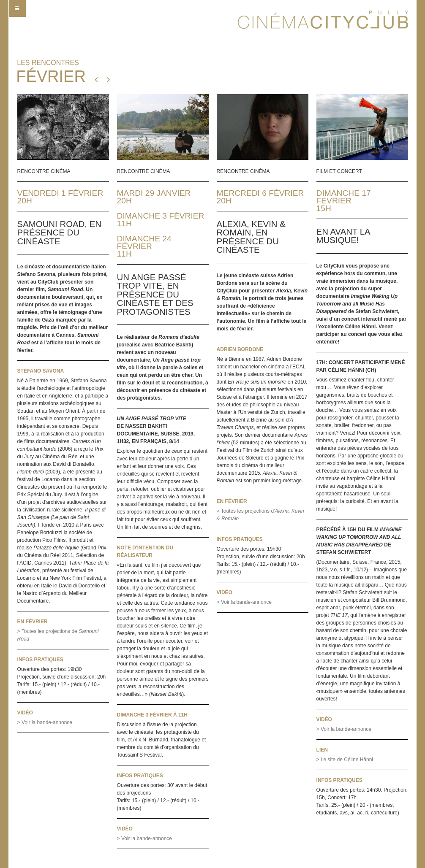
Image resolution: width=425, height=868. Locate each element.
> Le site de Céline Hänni (345, 760)
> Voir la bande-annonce (45, 722)
